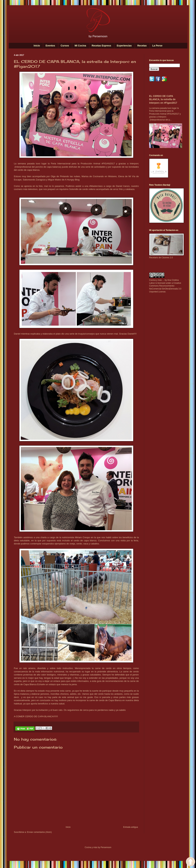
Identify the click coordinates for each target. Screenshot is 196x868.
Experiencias (124, 46)
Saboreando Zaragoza (34, 180)
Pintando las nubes (70, 176)
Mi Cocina (80, 46)
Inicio (37, 46)
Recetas (142, 46)
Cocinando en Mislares (105, 176)
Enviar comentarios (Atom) (39, 832)
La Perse (157, 46)
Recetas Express (101, 46)
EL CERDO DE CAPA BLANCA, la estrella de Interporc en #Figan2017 (163, 99)
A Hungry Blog (72, 180)
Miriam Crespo (82, 537)
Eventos (50, 46)
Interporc (134, 164)
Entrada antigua (131, 827)
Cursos (65, 46)
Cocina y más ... (157, 280)
